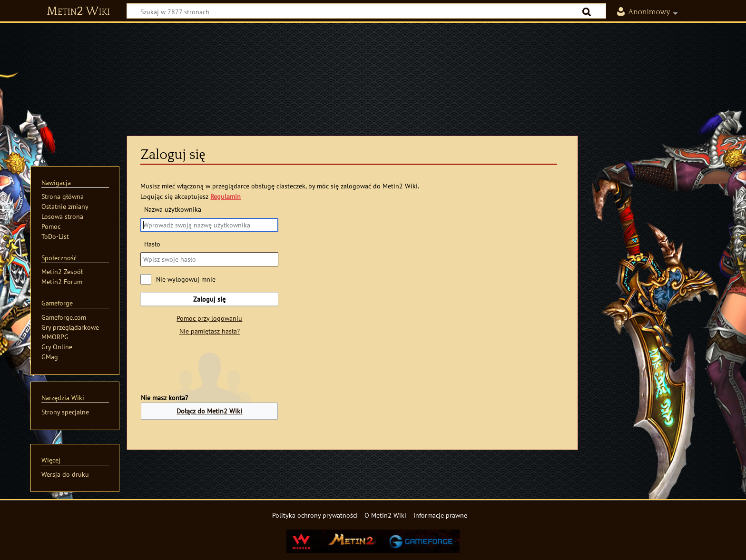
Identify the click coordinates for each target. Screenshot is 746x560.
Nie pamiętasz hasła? (210, 331)
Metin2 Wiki (78, 11)
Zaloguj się (209, 299)
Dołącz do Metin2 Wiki (209, 411)
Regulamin (226, 196)
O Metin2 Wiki (385, 515)
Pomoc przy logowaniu (209, 318)
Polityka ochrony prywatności (315, 515)
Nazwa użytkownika (173, 209)
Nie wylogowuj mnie (186, 279)
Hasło (152, 244)
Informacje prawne (440, 515)
